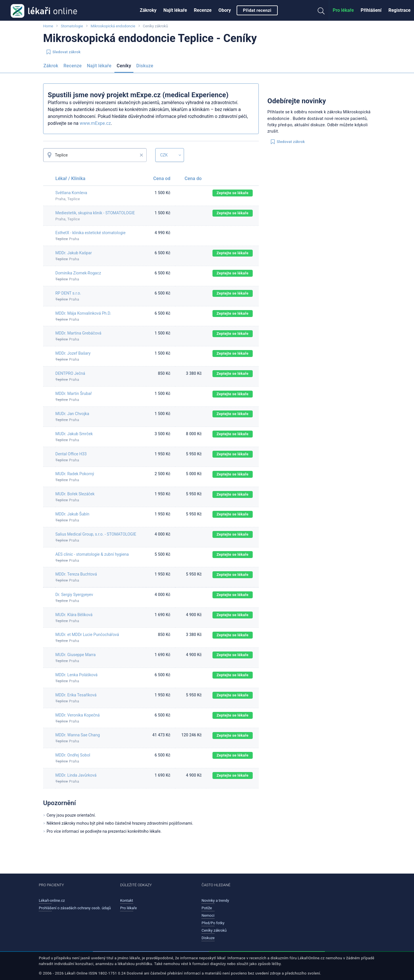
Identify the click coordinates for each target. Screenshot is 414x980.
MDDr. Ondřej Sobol (73, 755)
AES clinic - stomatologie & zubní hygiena (92, 554)
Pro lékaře (343, 10)
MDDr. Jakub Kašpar (73, 253)
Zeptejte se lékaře (232, 193)
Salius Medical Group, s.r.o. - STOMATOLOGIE (96, 534)
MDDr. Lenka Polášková (76, 675)
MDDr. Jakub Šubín (72, 514)
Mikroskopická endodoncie (113, 26)
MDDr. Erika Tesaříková (76, 695)
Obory (225, 10)
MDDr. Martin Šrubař (73, 393)
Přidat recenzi (257, 10)
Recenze (203, 10)
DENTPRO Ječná (70, 373)
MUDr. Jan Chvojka (72, 414)
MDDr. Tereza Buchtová (76, 574)
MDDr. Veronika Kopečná (77, 715)
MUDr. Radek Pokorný (75, 474)
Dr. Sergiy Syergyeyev (74, 595)
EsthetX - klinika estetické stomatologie (90, 233)
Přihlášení (371, 10)
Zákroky (148, 10)
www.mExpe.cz (95, 123)
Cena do (193, 178)
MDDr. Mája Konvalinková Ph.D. (83, 313)
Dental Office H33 (71, 454)
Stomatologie (72, 26)
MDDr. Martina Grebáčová (78, 333)
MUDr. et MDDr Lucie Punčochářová (87, 635)
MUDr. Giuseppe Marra (75, 655)
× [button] (142, 155)
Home (48, 26)
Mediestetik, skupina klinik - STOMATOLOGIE (95, 213)
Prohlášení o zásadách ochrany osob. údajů (75, 908)
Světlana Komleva (71, 193)
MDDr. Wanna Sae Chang (77, 735)
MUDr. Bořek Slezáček (75, 494)
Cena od (162, 178)
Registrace (399, 10)
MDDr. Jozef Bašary (73, 353)
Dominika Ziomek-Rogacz (78, 273)
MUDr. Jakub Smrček (74, 434)
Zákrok (51, 66)
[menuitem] (148, 10)
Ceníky (124, 66)
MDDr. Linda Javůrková (76, 775)
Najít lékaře (175, 10)
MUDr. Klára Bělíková (74, 615)
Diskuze (145, 66)
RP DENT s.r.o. (68, 293)
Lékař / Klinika (70, 178)
